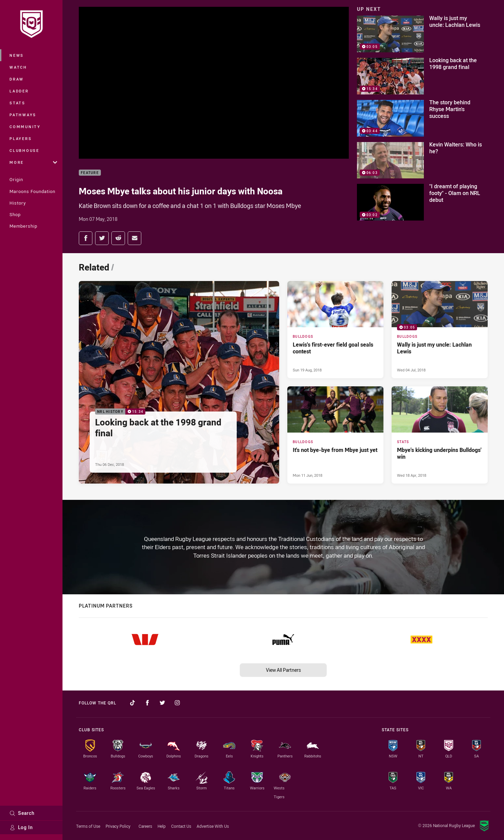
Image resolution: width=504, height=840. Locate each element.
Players (21, 138)
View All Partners (283, 670)
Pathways (23, 115)
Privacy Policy (118, 826)
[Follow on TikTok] (132, 703)
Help (162, 826)
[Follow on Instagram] (177, 703)
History (18, 203)
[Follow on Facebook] (147, 703)
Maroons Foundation (32, 191)
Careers (145, 826)
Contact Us (181, 826)
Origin (16, 179)
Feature (90, 173)
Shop (15, 214)
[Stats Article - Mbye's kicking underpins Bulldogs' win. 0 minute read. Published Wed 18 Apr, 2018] (440, 435)
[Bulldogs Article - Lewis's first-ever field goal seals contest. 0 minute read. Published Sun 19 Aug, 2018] (335, 330)
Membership (23, 226)
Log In (21, 827)
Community (25, 127)
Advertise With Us (213, 826)
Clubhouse (24, 150)
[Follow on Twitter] (162, 703)
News (17, 55)
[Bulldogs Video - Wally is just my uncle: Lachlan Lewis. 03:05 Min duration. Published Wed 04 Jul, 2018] (440, 330)
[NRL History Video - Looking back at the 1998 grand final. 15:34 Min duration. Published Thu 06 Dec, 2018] (179, 382)
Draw (17, 79)
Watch (18, 67)
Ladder (19, 91)
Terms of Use (88, 826)
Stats (17, 103)
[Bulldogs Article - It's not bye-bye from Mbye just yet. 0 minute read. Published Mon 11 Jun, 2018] (335, 435)
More (33, 162)
